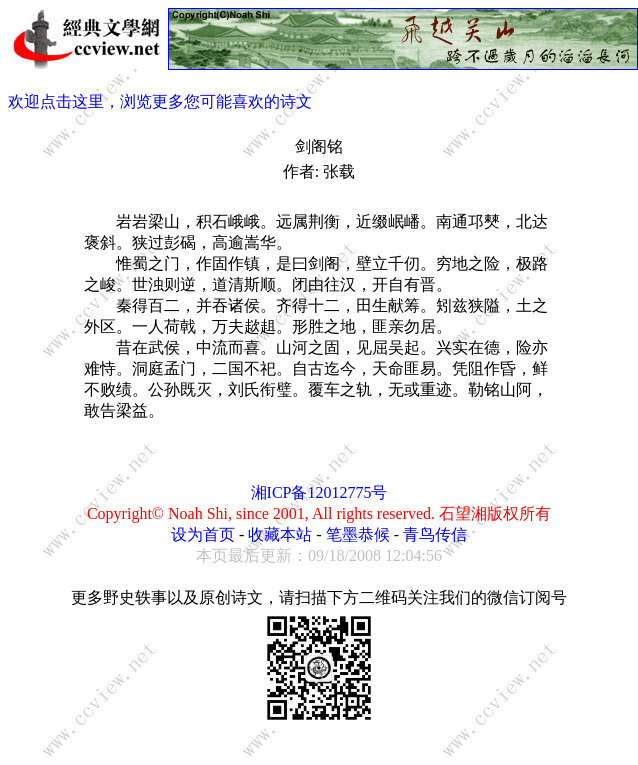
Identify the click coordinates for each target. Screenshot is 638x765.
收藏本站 (280, 534)
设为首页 (203, 534)
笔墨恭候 (358, 534)
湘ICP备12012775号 (319, 492)
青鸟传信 (435, 534)
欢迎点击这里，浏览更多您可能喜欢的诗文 (160, 101)
